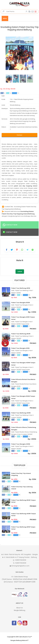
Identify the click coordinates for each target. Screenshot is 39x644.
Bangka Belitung (20, 610)
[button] (30, 53)
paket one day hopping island (26, 186)
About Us (19, 608)
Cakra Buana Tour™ (25, 637)
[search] (3, 11)
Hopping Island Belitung (9, 153)
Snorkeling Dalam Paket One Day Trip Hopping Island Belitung (19, 28)
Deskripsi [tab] (19, 135)
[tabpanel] (19, 171)
